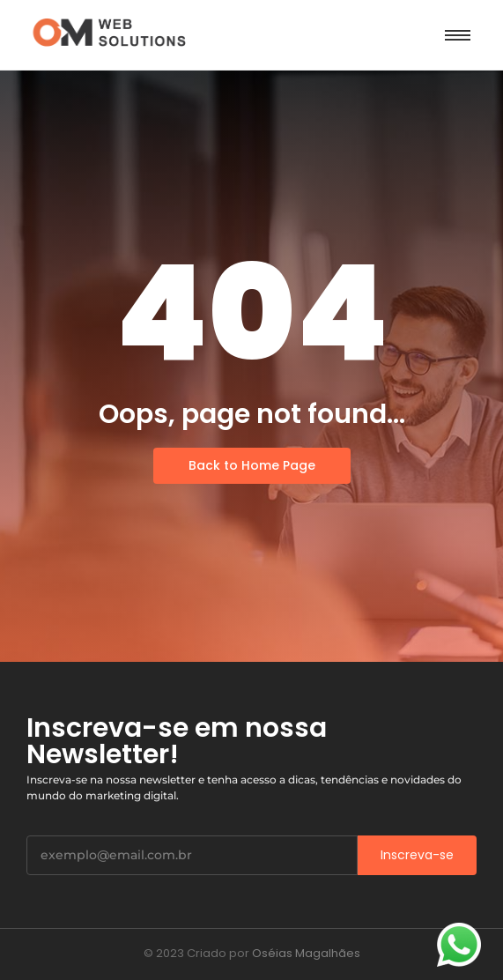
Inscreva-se (417, 855)
